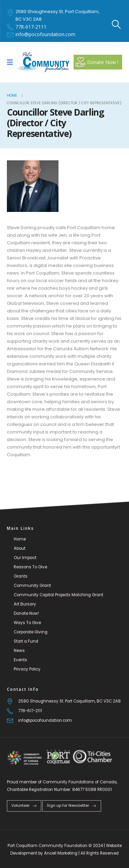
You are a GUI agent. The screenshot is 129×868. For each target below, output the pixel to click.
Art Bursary (25, 604)
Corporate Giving (31, 632)
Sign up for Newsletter (72, 805)
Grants (21, 576)
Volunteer (24, 805)
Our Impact (25, 558)
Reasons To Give (30, 567)
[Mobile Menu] (12, 62)
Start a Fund (26, 641)
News (19, 651)
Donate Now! (26, 613)
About (20, 548)
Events (20, 660)
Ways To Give (27, 623)
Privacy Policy (27, 669)
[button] (116, 24)
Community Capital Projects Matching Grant (58, 595)
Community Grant (32, 586)
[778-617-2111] (64, 711)
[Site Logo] (44, 62)
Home (20, 539)
